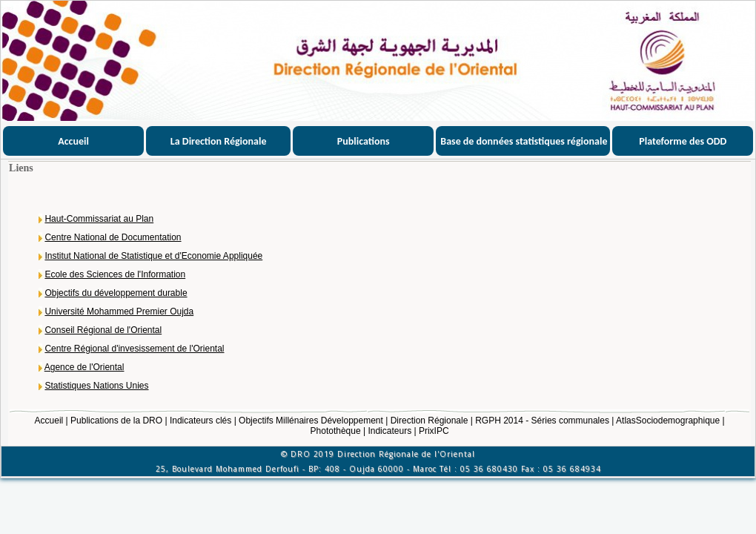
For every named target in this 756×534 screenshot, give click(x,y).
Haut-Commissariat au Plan (99, 219)
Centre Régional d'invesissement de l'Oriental (134, 349)
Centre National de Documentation (113, 237)
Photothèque (336, 431)
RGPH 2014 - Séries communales (542, 421)
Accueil (49, 421)
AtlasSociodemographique (668, 421)
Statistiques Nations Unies (96, 386)
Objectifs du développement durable (116, 293)
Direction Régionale (430, 421)
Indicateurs (389, 431)
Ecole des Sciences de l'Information (115, 274)
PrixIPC (434, 431)
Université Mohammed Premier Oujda (119, 311)
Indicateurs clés (200, 421)
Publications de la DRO (116, 421)
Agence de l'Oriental (84, 367)
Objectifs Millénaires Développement (311, 421)
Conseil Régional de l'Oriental (103, 330)
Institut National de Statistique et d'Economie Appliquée (153, 256)
